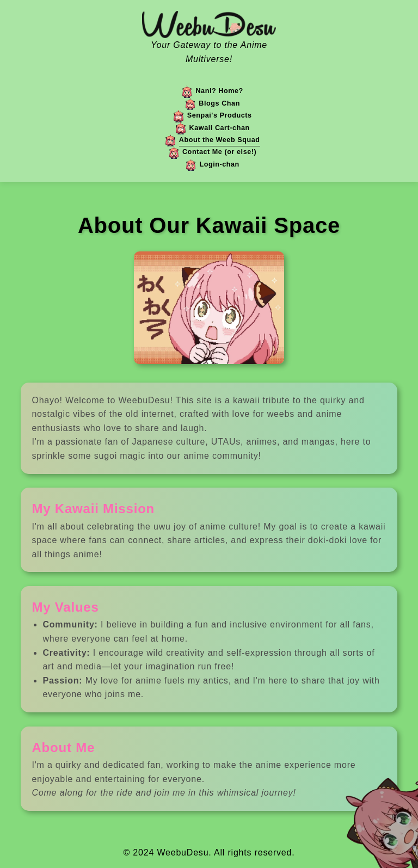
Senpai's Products (220, 115)
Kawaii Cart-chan (220, 128)
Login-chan (219, 164)
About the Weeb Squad (220, 140)
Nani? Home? (219, 91)
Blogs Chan (219, 103)
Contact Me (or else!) (219, 152)
